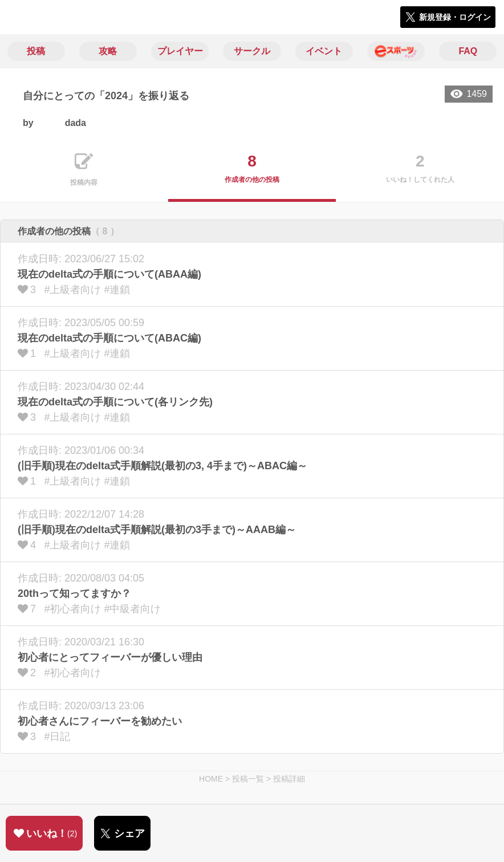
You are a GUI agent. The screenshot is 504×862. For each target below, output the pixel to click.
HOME (211, 779)
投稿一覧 (248, 779)
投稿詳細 (289, 779)
